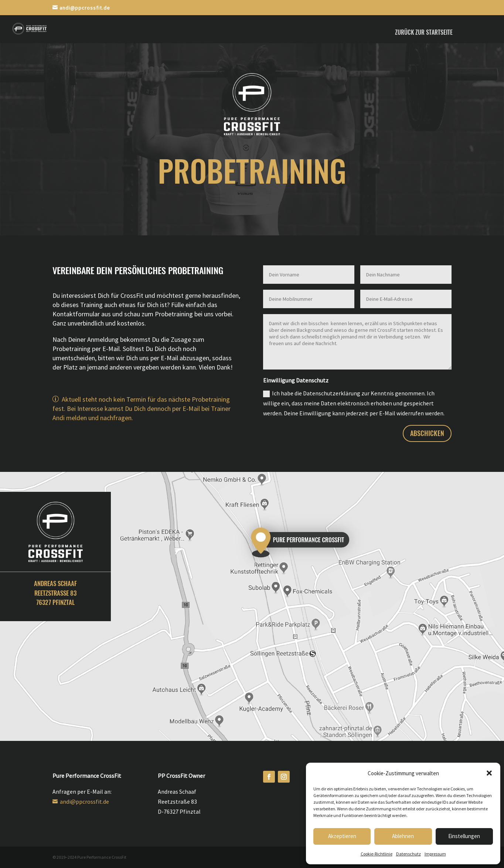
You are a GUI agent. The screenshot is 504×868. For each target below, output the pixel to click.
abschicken (427, 433)
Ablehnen (403, 836)
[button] (489, 773)
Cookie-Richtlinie (377, 854)
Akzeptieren (342, 836)
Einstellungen (464, 836)
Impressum (435, 854)
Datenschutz (408, 854)
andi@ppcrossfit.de (84, 801)
